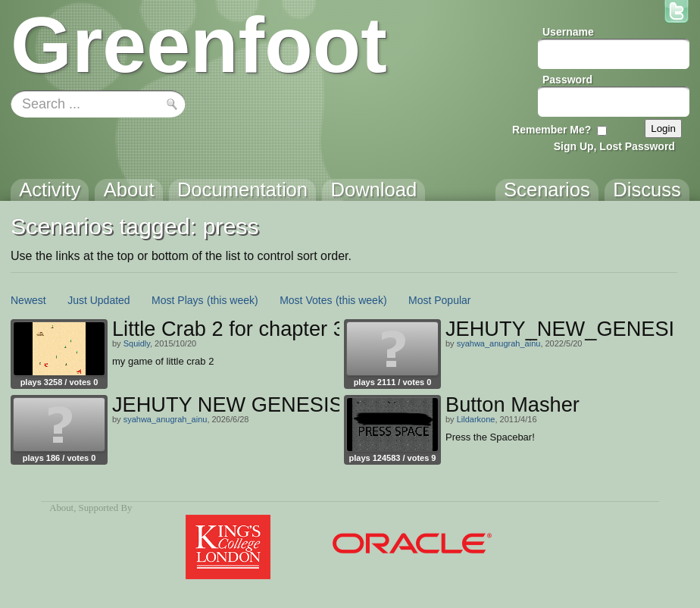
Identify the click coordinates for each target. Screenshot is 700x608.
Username (568, 32)
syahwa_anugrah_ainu (499, 343)
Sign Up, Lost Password (614, 146)
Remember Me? (552, 130)
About (61, 508)
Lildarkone (476, 419)
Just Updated (99, 300)
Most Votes (306, 300)
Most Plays (177, 300)
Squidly (137, 343)
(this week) (233, 300)
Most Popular (439, 300)
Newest (28, 300)
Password (567, 80)
